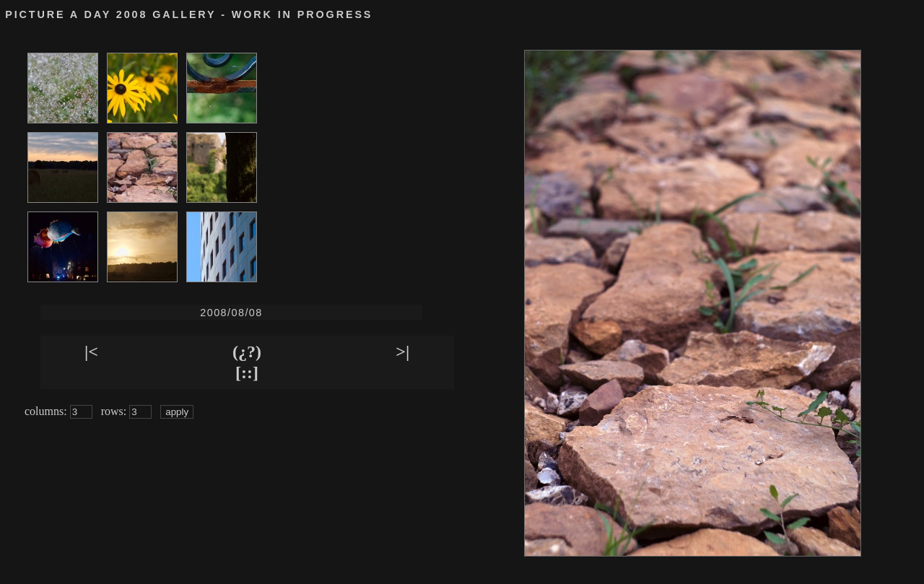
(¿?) (247, 352)
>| (402, 352)
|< (91, 352)
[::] (247, 372)
